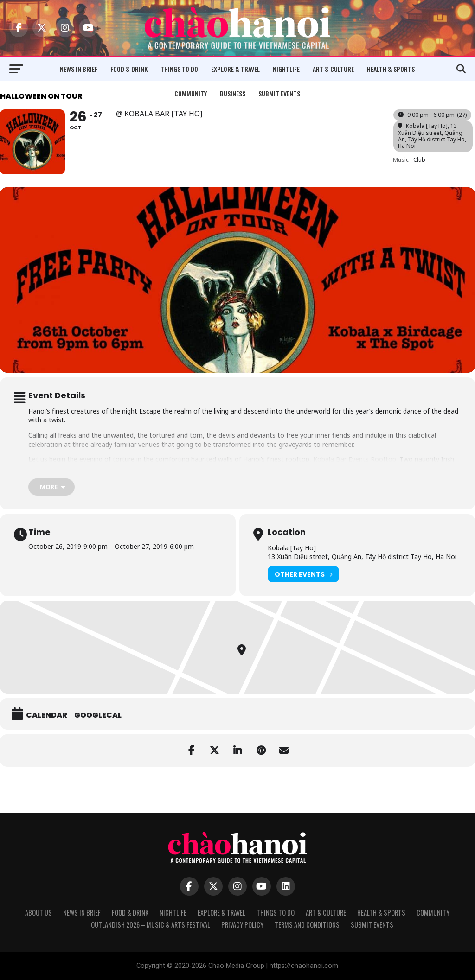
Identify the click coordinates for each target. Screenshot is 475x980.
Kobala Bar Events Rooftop (355, 459)
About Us (39, 913)
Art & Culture (333, 69)
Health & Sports (391, 69)
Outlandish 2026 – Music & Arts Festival (151, 925)
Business (233, 93)
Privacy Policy (242, 925)
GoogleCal (98, 715)
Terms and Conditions (307, 925)
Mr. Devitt (66, 468)
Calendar (47, 715)
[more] (51, 487)
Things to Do (179, 69)
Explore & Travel (235, 69)
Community (191, 93)
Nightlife (286, 69)
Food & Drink (129, 69)
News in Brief (79, 69)
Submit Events (279, 93)
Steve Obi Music (120, 468)
